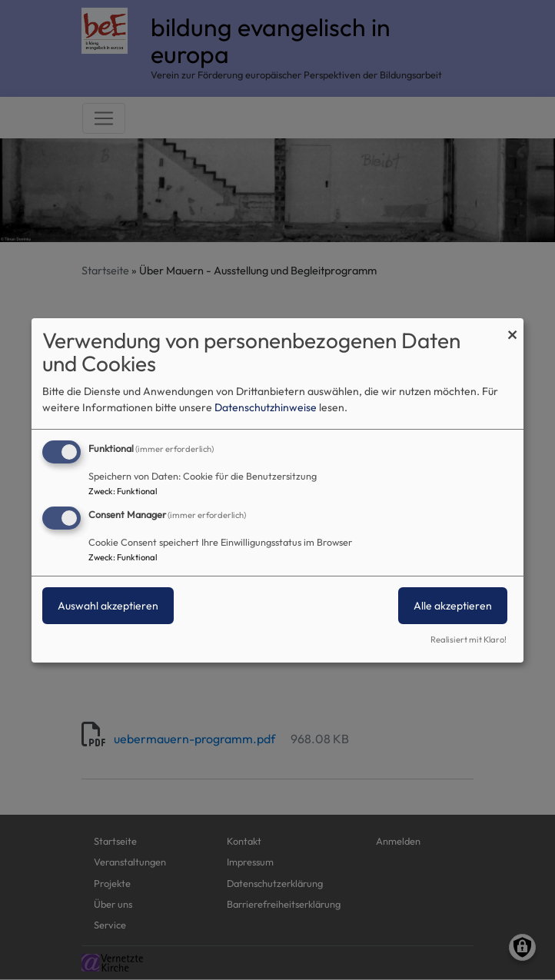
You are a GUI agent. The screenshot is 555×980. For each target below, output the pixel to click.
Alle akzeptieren (453, 606)
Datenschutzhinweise (266, 407)
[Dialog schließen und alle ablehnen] (512, 327)
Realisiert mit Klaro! (469, 639)
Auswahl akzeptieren (108, 606)
